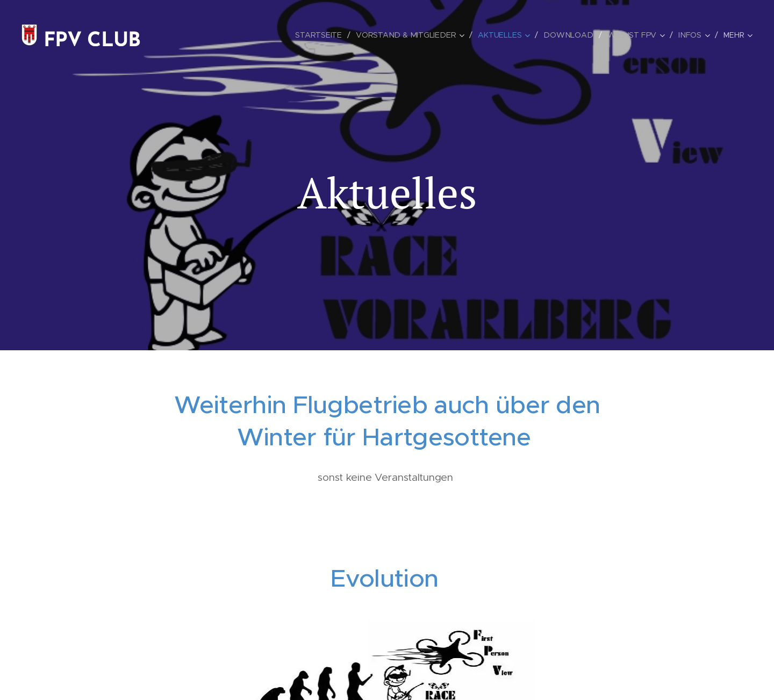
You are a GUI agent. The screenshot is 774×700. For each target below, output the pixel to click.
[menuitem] (325, 35)
